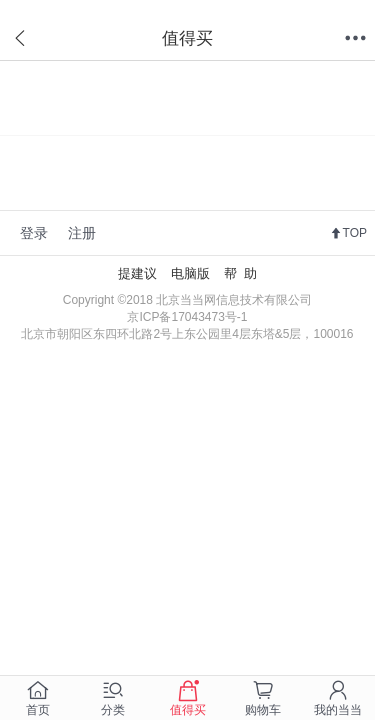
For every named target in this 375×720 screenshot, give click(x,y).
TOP (355, 233)
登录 (34, 233)
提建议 (137, 273)
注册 (82, 233)
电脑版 (190, 273)
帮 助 (240, 273)
